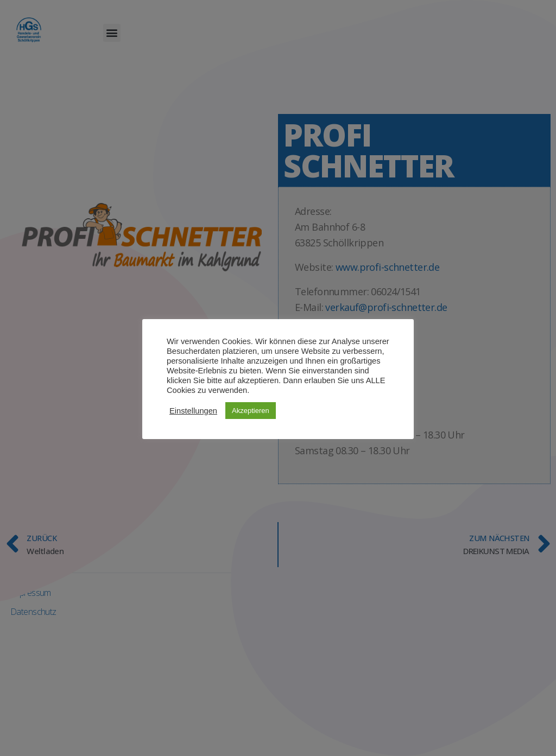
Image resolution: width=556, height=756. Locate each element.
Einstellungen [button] (193, 411)
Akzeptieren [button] (251, 411)
